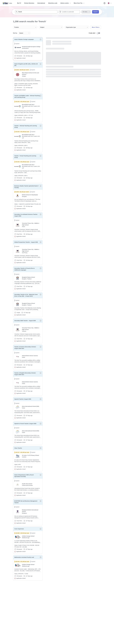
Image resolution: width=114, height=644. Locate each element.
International (41, 3)
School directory (29, 3)
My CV (19, 3)
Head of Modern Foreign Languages (24, 39)
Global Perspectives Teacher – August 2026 (26, 242)
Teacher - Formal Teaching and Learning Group (25, 157)
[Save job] (41, 39)
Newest (24, 33)
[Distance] (86, 12)
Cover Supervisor (19, 529)
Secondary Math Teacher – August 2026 (25, 321)
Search (96, 12)
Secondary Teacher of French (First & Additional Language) (25, 269)
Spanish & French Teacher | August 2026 (25, 424)
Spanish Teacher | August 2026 (23, 399)
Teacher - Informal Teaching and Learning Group (26, 127)
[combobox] (36, 12)
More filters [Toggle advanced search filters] (96, 27)
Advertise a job (53, 3)
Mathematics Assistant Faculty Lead (24, 557)
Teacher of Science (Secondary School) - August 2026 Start (25, 348)
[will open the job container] (28, 51)
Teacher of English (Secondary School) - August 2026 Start (25, 374)
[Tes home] (7, 3)
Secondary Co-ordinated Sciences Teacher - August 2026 (26, 215)
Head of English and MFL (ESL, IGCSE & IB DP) (26, 65)
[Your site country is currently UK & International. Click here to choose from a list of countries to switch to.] (110, 3)
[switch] (99, 33)
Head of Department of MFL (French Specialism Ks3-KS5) (24, 476)
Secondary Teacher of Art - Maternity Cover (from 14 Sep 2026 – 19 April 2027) (26, 295)
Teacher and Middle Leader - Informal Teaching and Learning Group (27, 96)
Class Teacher (18, 448)
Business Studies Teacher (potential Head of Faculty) (26, 187)
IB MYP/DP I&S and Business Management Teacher (26, 502)
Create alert (92, 33)
